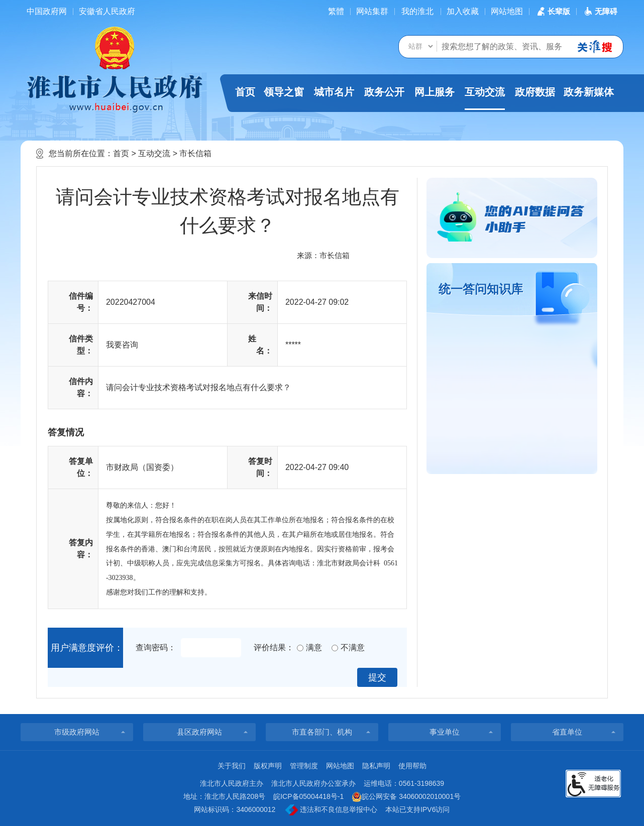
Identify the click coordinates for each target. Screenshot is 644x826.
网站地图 (507, 11)
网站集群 (372, 11)
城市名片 (334, 92)
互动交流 (485, 98)
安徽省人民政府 (107, 11)
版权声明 (268, 766)
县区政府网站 (199, 732)
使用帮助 (412, 766)
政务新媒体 (589, 92)
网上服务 (435, 92)
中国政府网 (47, 11)
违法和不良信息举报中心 (331, 810)
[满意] (300, 648)
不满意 (353, 647)
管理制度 (304, 766)
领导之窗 (284, 92)
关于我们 (232, 766)
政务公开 (384, 92)
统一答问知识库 (481, 289)
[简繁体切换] (336, 11)
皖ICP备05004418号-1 (308, 796)
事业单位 (445, 732)
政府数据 (535, 92)
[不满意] (335, 648)
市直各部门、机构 (322, 732)
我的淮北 (417, 11)
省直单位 (567, 732)
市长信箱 (195, 153)
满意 (314, 647)
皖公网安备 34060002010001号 (406, 797)
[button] (553, 11)
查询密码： (156, 647)
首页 (245, 92)
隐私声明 (376, 766)
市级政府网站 (77, 732)
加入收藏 (463, 11)
